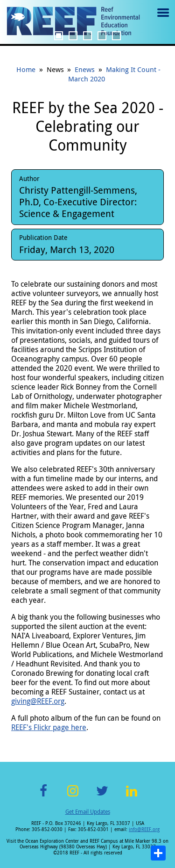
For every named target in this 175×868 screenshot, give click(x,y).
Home (26, 69)
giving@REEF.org (38, 701)
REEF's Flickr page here (49, 727)
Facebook (43, 796)
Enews (85, 69)
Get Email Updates (88, 811)
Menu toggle (162, 19)
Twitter (102, 796)
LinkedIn (132, 796)
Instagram (73, 796)
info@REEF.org (144, 829)
